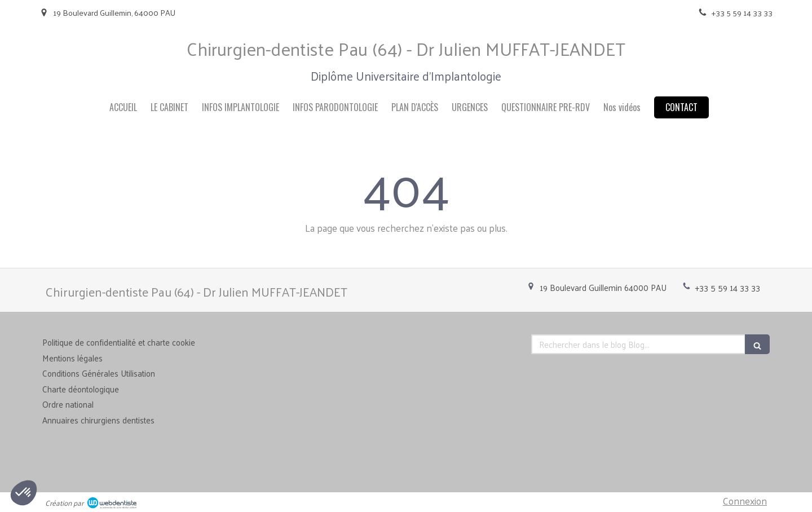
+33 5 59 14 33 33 (728, 287)
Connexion (745, 501)
